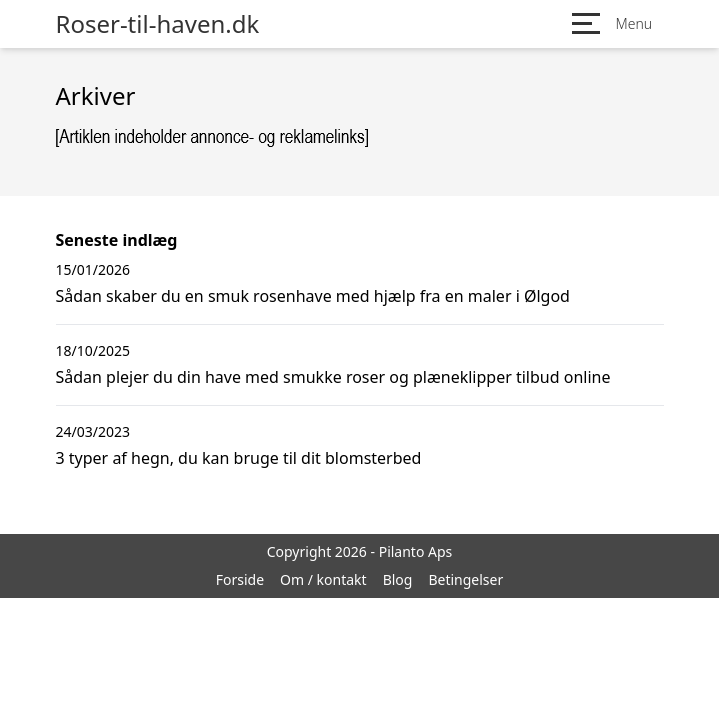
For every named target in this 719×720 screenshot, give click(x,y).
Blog (398, 579)
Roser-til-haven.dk (158, 24)
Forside (240, 579)
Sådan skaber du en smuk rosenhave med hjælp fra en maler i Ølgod (313, 296)
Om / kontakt (323, 579)
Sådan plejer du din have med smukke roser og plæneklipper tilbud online (333, 377)
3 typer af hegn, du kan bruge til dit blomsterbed (239, 458)
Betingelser (465, 579)
